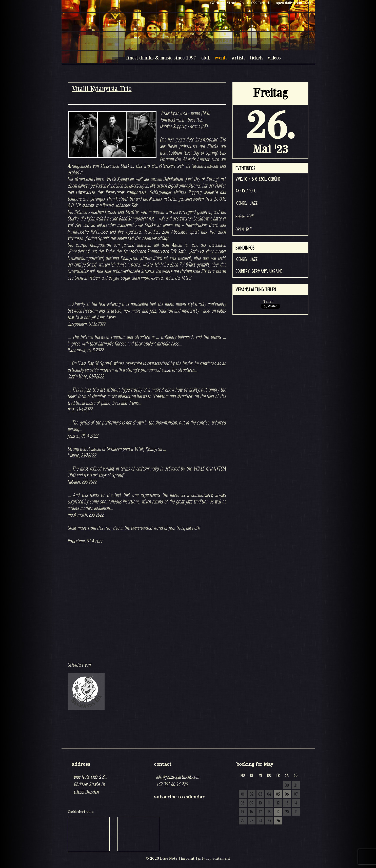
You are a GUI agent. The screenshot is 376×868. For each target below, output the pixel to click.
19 (278, 812)
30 (287, 785)
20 (287, 812)
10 (260, 803)
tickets (257, 58)
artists (239, 58)
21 (296, 812)
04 (269, 794)
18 (269, 812)
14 (296, 803)
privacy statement (214, 858)
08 (243, 803)
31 (296, 785)
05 (278, 794)
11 (269, 803)
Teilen (268, 301)
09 (251, 803)
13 (287, 803)
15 (243, 812)
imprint (188, 858)
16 (251, 812)
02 (252, 794)
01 (243, 794)
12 (278, 803)
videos (274, 58)
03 (260, 794)
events (221, 58)
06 (287, 794)
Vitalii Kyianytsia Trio (102, 88)
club (206, 58)
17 (260, 812)
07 (296, 794)
